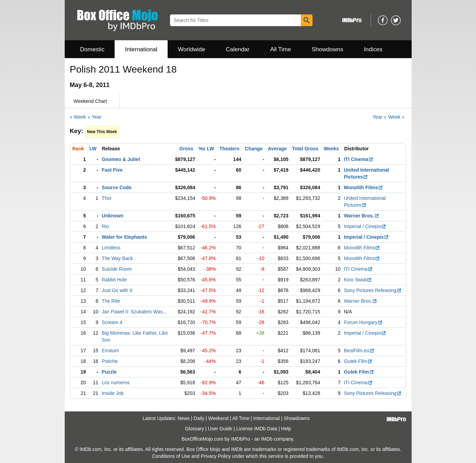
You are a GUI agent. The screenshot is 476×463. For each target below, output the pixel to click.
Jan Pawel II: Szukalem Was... (134, 312)
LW (93, 149)
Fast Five (112, 170)
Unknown (113, 216)
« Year (95, 117)
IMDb (267, 439)
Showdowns (327, 49)
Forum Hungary (363, 322)
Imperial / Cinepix (365, 226)
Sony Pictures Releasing (373, 290)
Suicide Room (117, 269)
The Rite (111, 301)
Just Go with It (117, 290)
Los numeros (116, 383)
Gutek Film (358, 361)
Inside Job (113, 393)
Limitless (111, 248)
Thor (107, 198)
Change (254, 149)
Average (277, 149)
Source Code (117, 187)
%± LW (206, 149)
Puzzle (109, 372)
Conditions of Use (171, 456)
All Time (281, 49)
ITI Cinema (359, 159)
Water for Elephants (125, 237)
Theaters (230, 149)
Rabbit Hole (114, 280)
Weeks (331, 149)
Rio (105, 226)
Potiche (110, 361)
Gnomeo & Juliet (121, 159)
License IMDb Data (257, 429)
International (141, 49)
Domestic (92, 49)
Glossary (194, 429)
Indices (373, 49)
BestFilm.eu (359, 351)
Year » (380, 117)
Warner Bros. (361, 216)
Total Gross (305, 149)
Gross (186, 149)
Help (286, 429)
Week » (396, 117)
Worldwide (192, 49)
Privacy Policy (216, 456)
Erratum (110, 351)
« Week (78, 117)
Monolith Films (363, 187)
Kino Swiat (358, 280)
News (184, 418)
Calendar (238, 49)
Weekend (218, 418)
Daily (199, 418)
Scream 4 (112, 322)
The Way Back (118, 258)
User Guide (220, 429)
